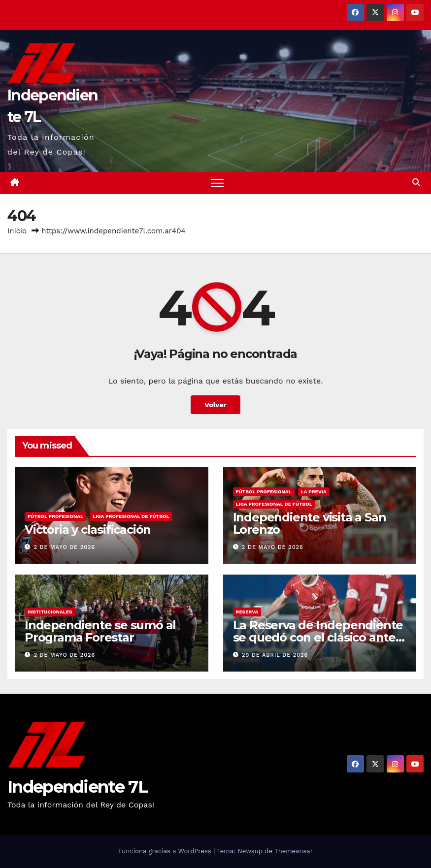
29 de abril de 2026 (275, 655)
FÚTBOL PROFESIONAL (55, 516)
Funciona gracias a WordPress (166, 851)
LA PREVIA (314, 492)
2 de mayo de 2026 (65, 547)
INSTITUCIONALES (50, 612)
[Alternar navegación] (217, 183)
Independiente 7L (77, 787)
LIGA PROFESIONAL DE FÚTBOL (131, 516)
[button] (416, 182)
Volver (215, 405)
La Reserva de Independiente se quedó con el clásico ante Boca (318, 637)
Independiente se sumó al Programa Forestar (100, 631)
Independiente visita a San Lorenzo (310, 523)
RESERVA (247, 612)
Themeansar (294, 851)
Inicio (17, 231)
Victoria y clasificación (88, 530)
